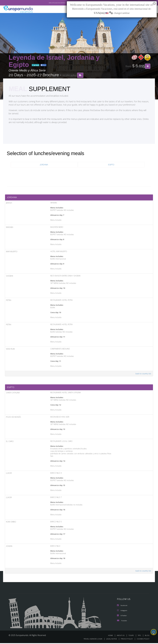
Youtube (122, 621)
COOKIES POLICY (143, 640)
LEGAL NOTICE (110, 640)
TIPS (140, 636)
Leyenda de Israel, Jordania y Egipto (54, 61)
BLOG (147, 636)
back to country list (143, 374)
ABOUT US (121, 636)
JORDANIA (44, 165)
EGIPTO (111, 165)
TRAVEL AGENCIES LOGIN (91, 640)
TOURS (132, 636)
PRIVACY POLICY (126, 640)
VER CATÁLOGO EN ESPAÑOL (52, 3)
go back (36, 65)
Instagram (122, 612)
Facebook (122, 607)
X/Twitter (122, 617)
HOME (111, 636)
